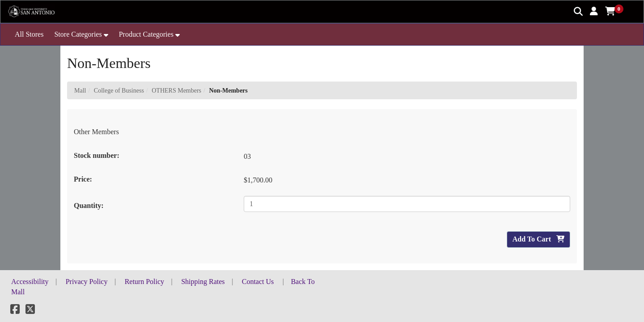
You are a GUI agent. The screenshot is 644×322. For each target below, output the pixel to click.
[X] (30, 311)
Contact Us (258, 282)
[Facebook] (15, 311)
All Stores (29, 34)
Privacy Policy (87, 282)
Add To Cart (538, 239)
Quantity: (89, 205)
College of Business (119, 91)
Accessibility (30, 282)
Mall (80, 91)
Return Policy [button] (144, 282)
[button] (594, 11)
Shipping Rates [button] (203, 282)
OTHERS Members (176, 91)
